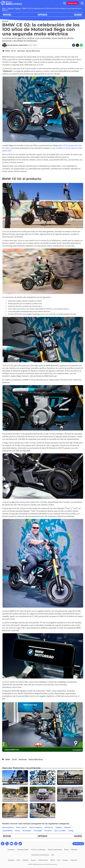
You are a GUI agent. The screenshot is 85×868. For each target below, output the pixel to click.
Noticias (18, 8)
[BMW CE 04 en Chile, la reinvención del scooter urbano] (43, 811)
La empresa (11, 850)
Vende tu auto (73, 3)
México (53, 860)
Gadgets (59, 827)
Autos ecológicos (36, 827)
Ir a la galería (77, 750)
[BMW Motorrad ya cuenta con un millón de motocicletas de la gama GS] (70, 794)
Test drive (48, 830)
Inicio (4, 8)
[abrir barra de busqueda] (65, 3)
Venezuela (74, 860)
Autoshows (49, 827)
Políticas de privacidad (55, 850)
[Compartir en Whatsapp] (81, 45)
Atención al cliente (23, 850)
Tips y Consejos (60, 830)
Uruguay (65, 860)
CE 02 (13, 51)
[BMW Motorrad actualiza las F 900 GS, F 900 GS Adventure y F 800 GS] (15, 794)
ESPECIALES (42, 15)
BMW (8, 51)
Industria (68, 827)
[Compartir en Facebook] (74, 45)
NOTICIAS (7, 15)
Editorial (10, 8)
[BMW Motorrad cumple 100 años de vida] (43, 778)
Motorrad (21, 51)
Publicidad (74, 850)
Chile (18, 860)
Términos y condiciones (38, 850)
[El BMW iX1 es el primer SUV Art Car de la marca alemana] (43, 794)
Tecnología (38, 830)
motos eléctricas (33, 51)
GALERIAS (78, 15)
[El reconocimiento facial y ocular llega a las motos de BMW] (15, 811)
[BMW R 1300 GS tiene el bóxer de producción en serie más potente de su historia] (70, 778)
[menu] (82, 3)
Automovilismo (8, 827)
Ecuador (33, 860)
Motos (5, 21)
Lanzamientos (7, 830)
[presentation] (42, 725)
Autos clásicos (21, 827)
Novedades (27, 830)
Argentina (11, 860)
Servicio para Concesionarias (40, 855)
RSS (53, 855)
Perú (59, 860)
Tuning (71, 830)
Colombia (25, 860)
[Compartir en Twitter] (77, 45)
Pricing (66, 850)
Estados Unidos (43, 860)
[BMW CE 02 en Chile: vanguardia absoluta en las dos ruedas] (15, 778)
